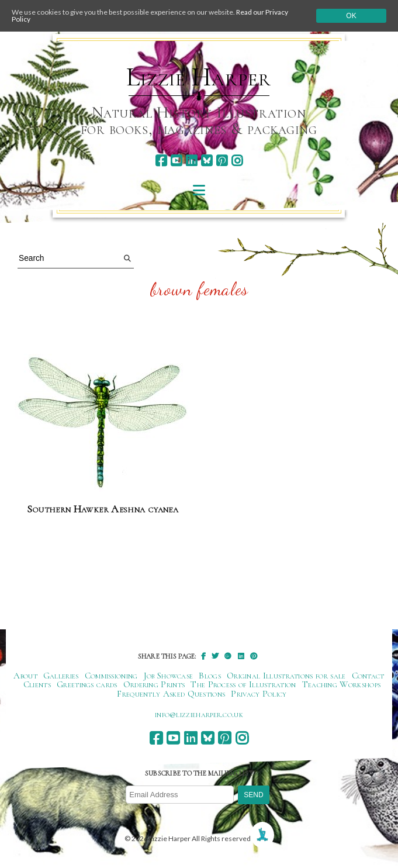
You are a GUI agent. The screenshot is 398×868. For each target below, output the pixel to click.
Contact (368, 676)
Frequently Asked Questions (171, 694)
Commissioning (111, 676)
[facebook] (161, 161)
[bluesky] (207, 161)
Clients (37, 684)
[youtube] (176, 161)
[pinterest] (222, 161)
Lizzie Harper (198, 77)
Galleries (61, 676)
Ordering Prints (154, 684)
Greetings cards (87, 684)
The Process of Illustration (243, 684)
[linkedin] (191, 161)
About (25, 676)
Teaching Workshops (342, 684)
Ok (351, 16)
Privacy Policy (259, 694)
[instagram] (237, 161)
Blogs (210, 676)
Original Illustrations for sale (286, 676)
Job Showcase (169, 676)
